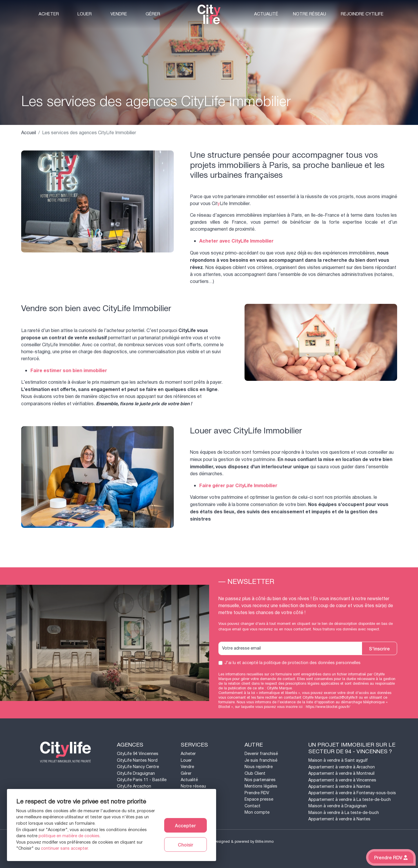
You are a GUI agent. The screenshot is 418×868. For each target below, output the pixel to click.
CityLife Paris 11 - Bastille (142, 780)
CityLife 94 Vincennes (138, 754)
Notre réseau (310, 14)
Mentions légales (261, 786)
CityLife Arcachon (134, 786)
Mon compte (257, 812)
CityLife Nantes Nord (137, 760)
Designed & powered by (244, 842)
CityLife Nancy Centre (138, 767)
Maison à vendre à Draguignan (338, 806)
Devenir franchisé (261, 754)
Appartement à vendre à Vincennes (342, 780)
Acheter (49, 14)
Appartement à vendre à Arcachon (342, 767)
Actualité (266, 14)
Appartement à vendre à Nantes (339, 787)
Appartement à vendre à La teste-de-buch (350, 800)
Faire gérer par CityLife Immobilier (238, 486)
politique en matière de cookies (69, 836)
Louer (85, 14)
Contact (253, 806)
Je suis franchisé (261, 760)
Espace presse (259, 799)
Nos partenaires (260, 780)
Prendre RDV (257, 793)
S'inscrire (379, 648)
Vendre (119, 14)
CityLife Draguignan (136, 773)
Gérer (153, 14)
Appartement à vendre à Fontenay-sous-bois (352, 793)
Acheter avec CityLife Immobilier (236, 241)
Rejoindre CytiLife (362, 14)
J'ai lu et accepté (293, 663)
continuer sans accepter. (65, 848)
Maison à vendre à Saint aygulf (338, 760)
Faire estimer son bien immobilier (69, 371)
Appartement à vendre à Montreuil (341, 773)
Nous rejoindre (259, 767)
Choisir (186, 844)
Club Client (255, 773)
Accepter (185, 825)
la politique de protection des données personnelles (310, 663)
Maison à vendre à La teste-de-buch (344, 813)
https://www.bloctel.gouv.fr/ (328, 707)
